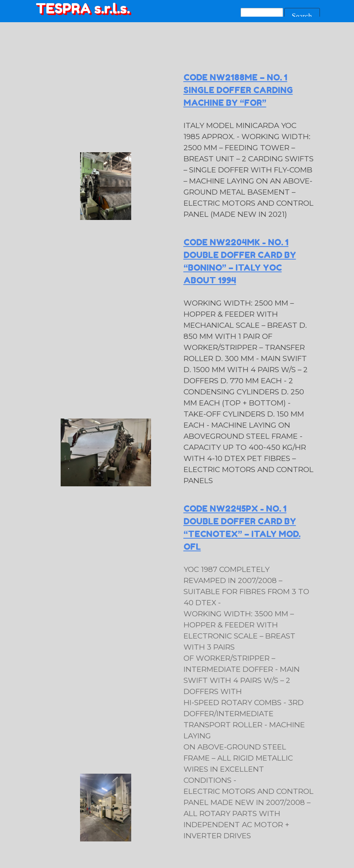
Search (302, 16)
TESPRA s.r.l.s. (83, 8)
